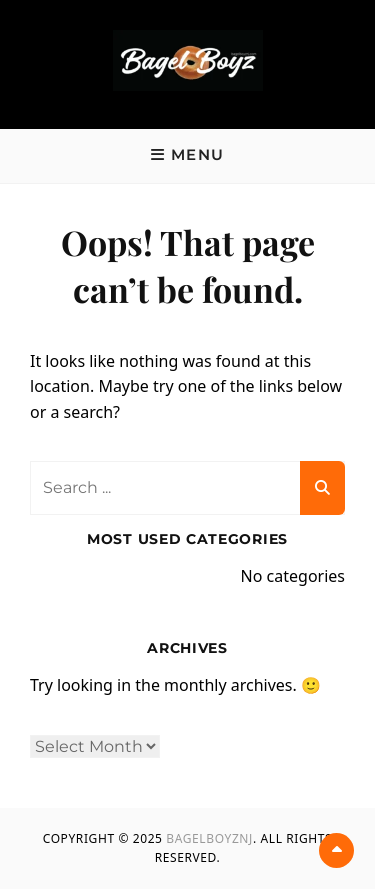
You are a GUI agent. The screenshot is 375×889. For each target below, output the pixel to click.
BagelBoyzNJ (209, 838)
